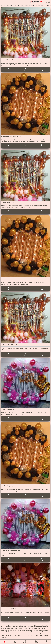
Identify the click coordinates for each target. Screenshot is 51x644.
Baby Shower (10, 5)
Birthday (3, 5)
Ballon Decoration (19, 5)
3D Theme (27, 5)
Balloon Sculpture (36, 5)
